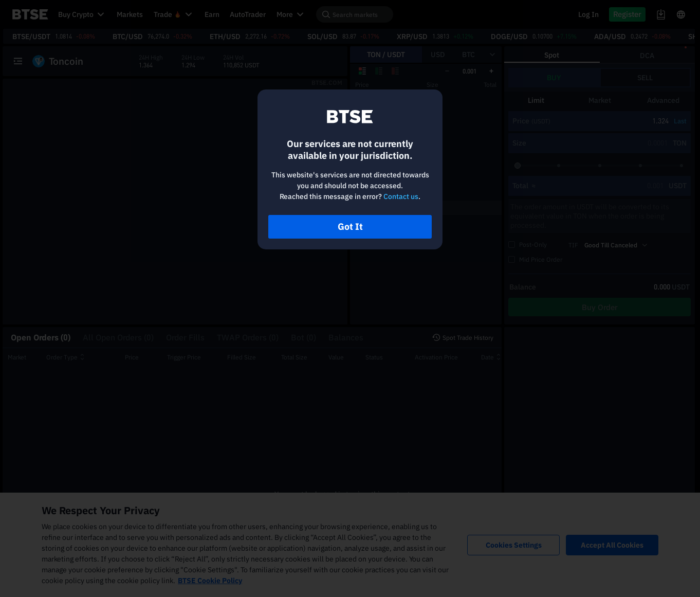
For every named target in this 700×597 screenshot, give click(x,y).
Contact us (401, 196)
